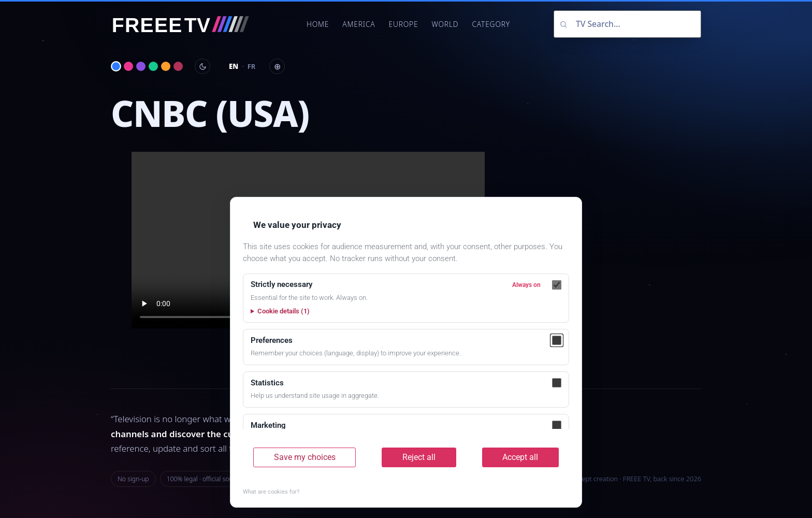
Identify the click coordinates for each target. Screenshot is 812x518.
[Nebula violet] (141, 66)
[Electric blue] (116, 66)
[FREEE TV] (187, 24)
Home (318, 24)
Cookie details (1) (284, 311)
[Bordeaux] (178, 66)
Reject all (419, 457)
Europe (403, 24)
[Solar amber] (166, 66)
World (445, 24)
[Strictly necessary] (557, 285)
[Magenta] (128, 66)
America (359, 24)
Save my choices (305, 457)
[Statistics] (557, 383)
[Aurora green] (153, 66)
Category (491, 24)
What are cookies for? (271, 492)
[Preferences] (557, 340)
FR (251, 66)
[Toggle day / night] (202, 66)
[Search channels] (627, 24)
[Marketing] (557, 425)
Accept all (520, 457)
